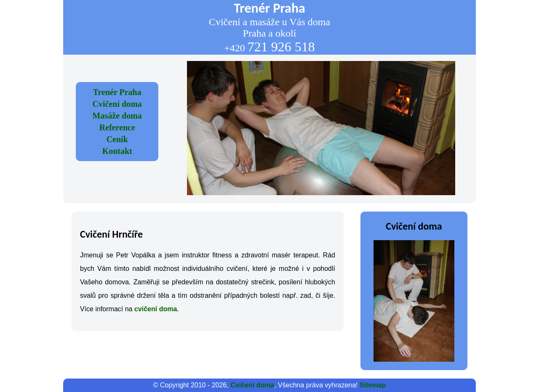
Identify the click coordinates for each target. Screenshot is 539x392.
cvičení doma (156, 309)
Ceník (117, 139)
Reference (117, 127)
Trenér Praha (117, 92)
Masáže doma (117, 116)
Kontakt (117, 151)
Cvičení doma (117, 104)
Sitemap (373, 385)
